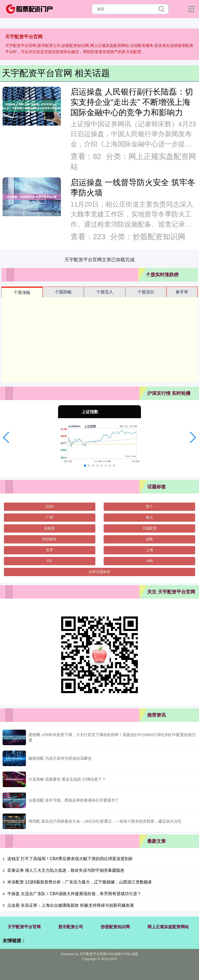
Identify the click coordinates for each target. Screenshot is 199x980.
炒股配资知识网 (115, 927)
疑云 (150, 517)
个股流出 (146, 292)
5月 (50, 561)
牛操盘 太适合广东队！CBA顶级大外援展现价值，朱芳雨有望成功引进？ (74, 894)
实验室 (49, 528)
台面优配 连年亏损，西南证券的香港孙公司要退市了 (74, 800)
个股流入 (105, 292)
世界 (49, 550)
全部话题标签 (99, 572)
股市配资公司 (71, 927)
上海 (150, 550)
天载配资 (150, 528)
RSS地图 (114, 954)
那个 (150, 506)
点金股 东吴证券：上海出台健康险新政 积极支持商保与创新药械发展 (71, 905)
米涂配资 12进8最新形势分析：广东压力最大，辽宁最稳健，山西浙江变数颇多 (80, 882)
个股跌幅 (63, 292)
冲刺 (150, 561)
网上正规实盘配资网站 (168, 927)
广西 (49, 517)
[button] (6, 438)
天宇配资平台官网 (24, 927)
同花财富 (49, 539)
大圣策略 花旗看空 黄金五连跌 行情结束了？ (67, 779)
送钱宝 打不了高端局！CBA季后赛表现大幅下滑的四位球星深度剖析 (70, 859)
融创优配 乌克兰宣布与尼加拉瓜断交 (60, 758)
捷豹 (150, 539)
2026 (50, 506)
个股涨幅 (22, 292)
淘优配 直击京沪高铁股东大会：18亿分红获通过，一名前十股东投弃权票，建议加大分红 (105, 821)
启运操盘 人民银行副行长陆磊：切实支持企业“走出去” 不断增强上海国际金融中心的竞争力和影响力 (132, 102)
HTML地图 (130, 954)
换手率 (182, 292)
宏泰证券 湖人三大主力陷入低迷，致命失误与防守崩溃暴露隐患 (66, 870)
